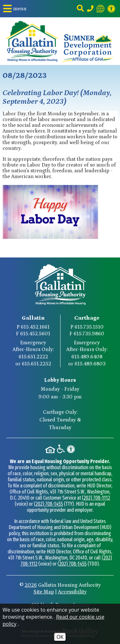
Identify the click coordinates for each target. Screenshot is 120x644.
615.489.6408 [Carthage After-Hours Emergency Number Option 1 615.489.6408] (87, 357)
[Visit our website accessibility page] (111, 9)
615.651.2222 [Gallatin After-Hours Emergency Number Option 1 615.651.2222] (33, 357)
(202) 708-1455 (48, 504)
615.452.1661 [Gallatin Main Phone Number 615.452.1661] (35, 327)
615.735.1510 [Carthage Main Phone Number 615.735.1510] (89, 327)
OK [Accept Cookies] (60, 637)
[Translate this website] (100, 9)
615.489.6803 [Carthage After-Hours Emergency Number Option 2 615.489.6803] (90, 364)
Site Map (44, 592)
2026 (31, 585)
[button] (15, 9)
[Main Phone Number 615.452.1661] (90, 9)
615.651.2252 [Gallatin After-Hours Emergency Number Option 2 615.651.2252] (36, 364)
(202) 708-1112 (96, 498)
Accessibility (72, 592)
